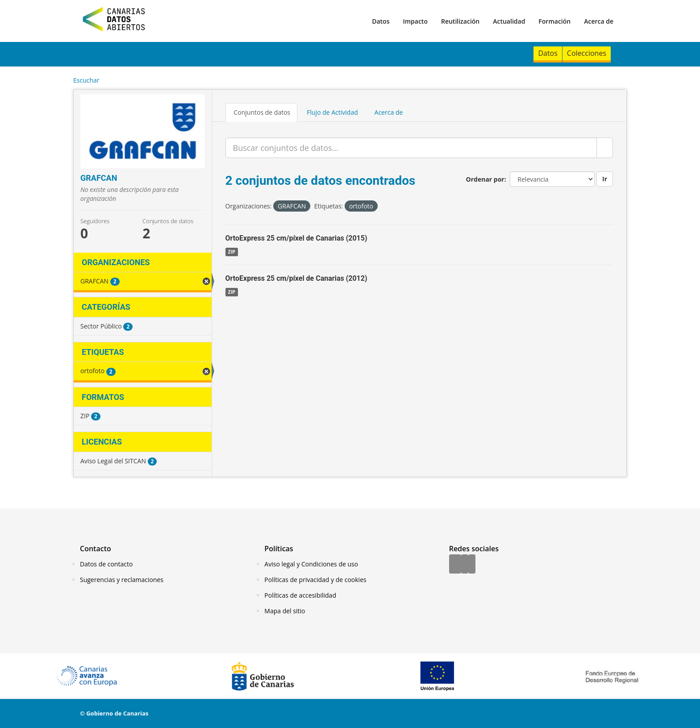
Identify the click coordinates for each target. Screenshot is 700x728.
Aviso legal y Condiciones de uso (311, 564)
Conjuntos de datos (262, 112)
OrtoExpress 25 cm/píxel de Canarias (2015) (296, 238)
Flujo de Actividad (332, 112)
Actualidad (509, 21)
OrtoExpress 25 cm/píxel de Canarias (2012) (296, 278)
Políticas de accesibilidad (300, 595)
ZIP (232, 252)
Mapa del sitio (285, 611)
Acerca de (599, 21)
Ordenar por (485, 179)
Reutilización (460, 21)
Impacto (415, 21)
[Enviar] (605, 148)
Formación (554, 21)
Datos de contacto (106, 564)
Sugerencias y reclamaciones (122, 580)
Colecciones (587, 53)
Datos (381, 21)
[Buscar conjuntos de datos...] (411, 148)
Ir (605, 179)
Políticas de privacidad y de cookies (315, 580)
